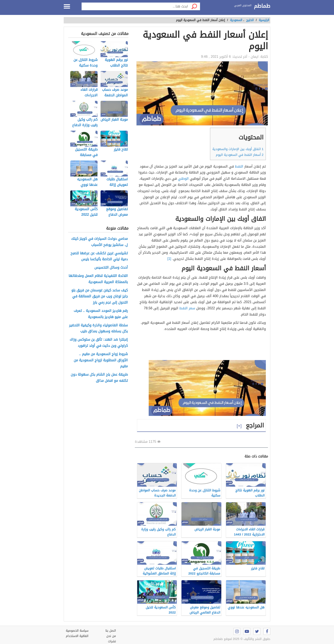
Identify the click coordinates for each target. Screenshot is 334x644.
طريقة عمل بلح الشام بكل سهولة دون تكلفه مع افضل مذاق (99, 378)
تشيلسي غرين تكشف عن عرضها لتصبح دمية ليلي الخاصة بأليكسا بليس (99, 256)
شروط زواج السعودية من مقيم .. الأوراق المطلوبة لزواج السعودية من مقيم (101, 360)
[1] (169, 259)
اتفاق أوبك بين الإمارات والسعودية (238, 149)
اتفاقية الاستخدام (77, 636)
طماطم (262, 6)
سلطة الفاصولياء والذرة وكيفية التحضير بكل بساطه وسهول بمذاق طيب (98, 329)
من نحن (111, 636)
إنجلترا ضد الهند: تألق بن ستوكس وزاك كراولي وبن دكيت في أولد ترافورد (99, 343)
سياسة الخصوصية (77, 631)
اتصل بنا (111, 631)
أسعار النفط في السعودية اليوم (240, 155)
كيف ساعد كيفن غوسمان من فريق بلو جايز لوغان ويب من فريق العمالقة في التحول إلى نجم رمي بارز (100, 297)
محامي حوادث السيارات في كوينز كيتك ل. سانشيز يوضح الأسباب (99, 242)
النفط (239, 166)
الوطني (183, 179)
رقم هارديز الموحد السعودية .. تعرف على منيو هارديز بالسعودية (101, 314)
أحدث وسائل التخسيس (111, 268)
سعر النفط (187, 308)
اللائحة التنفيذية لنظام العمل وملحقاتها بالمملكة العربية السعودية (98, 279)
